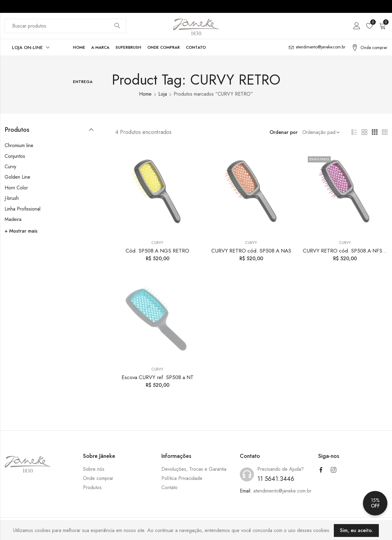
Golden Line (17, 177)
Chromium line (19, 145)
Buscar (117, 26)
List (354, 132)
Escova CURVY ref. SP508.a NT (158, 377)
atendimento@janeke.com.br (282, 491)
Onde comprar (98, 478)
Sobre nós (94, 469)
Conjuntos (15, 156)
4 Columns (385, 132)
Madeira (13, 219)
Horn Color (16, 188)
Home (145, 94)
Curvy (157, 243)
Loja (163, 94)
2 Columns (364, 132)
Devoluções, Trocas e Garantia (194, 469)
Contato (170, 487)
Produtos (92, 487)
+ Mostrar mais (21, 231)
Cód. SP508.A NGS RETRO (157, 251)
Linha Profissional (23, 209)
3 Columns (375, 132)
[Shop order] (320, 132)
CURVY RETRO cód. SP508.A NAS (251, 251)
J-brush (12, 198)
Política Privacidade (182, 478)
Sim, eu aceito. (356, 530)
